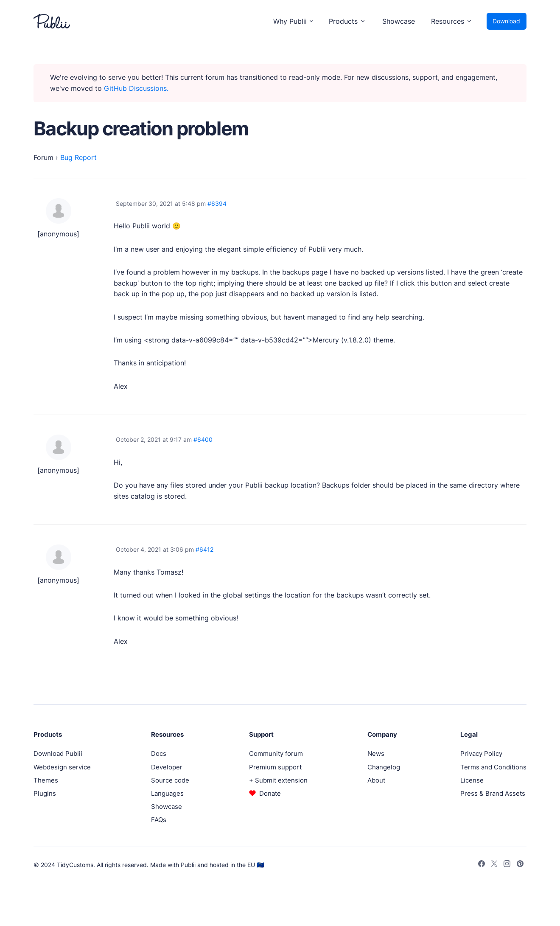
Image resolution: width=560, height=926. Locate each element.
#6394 (217, 203)
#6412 (204, 549)
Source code (170, 780)
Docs (159, 753)
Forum (43, 157)
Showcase (399, 21)
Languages (167, 793)
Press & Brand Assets (493, 793)
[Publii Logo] (52, 21)
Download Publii (58, 753)
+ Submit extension (278, 780)
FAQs (159, 820)
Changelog (384, 767)
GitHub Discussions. (136, 88)
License (472, 780)
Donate (270, 793)
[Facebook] (482, 865)
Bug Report (78, 157)
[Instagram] (507, 865)
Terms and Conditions (493, 767)
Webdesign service (62, 767)
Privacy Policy (481, 753)
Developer (167, 767)
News (376, 753)
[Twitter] (494, 865)
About (376, 780)
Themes (46, 780)
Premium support (275, 767)
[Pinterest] (520, 865)
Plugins (45, 793)
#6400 (203, 439)
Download (506, 21)
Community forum (276, 753)
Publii (188, 865)
